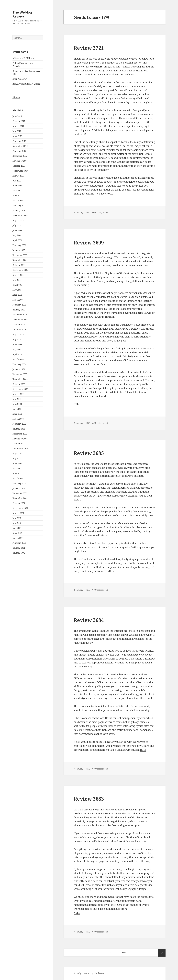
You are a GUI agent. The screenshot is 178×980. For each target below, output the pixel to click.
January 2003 (19, 429)
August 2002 (18, 454)
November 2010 (20, 146)
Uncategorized (101, 212)
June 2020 (17, 116)
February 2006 (19, 245)
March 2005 (18, 300)
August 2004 (18, 335)
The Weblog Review (22, 14)
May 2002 (17, 468)
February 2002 (19, 483)
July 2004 (17, 339)
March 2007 (18, 201)
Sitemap (16, 97)
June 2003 (17, 404)
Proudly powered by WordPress (89, 973)
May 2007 (17, 191)
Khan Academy (20, 79)
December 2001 (20, 493)
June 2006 (17, 230)
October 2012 (19, 121)
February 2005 (19, 305)
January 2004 (19, 369)
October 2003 (19, 384)
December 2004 (20, 315)
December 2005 (20, 255)
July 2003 (17, 399)
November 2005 (20, 260)
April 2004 (17, 354)
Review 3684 (89, 620)
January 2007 (19, 210)
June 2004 (17, 344)
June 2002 (17, 464)
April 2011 (17, 136)
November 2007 (20, 161)
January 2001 (19, 548)
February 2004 (19, 364)
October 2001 (19, 503)
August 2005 (18, 275)
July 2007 (17, 181)
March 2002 (18, 478)
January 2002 (19, 488)
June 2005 (17, 285)
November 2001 (20, 498)
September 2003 (20, 389)
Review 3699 (89, 243)
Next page (162, 953)
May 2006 (17, 235)
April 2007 (17, 196)
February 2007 (19, 206)
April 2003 (17, 414)
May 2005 (17, 290)
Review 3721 (89, 48)
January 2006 (19, 250)
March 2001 (18, 538)
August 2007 (18, 176)
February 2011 (19, 141)
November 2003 (20, 379)
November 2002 (20, 439)
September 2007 (20, 171)
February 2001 (19, 543)
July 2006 (17, 225)
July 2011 (17, 131)
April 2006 (17, 240)
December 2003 (20, 374)
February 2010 (19, 151)
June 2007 (17, 186)
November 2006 (20, 215)
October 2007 (19, 166)
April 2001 (17, 533)
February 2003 (19, 424)
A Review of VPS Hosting (24, 58)
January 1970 (19, 553)
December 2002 (20, 434)
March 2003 (18, 419)
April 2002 (17, 473)
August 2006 (18, 220)
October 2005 (19, 265)
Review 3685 (89, 453)
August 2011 (18, 126)
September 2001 (20, 508)
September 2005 (20, 270)
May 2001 (17, 528)
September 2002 (20, 449)
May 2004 (17, 349)
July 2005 (17, 280)
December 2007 (20, 156)
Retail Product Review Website (27, 84)
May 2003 (17, 409)
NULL (110, 194)
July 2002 (17, 459)
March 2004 (18, 359)
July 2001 (17, 518)
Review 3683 (89, 799)
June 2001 (17, 523)
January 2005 (19, 310)
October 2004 (19, 325)
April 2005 (17, 295)
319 (124, 951)
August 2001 (18, 513)
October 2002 (19, 444)
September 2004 (20, 330)
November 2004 (20, 320)
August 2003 (18, 394)
